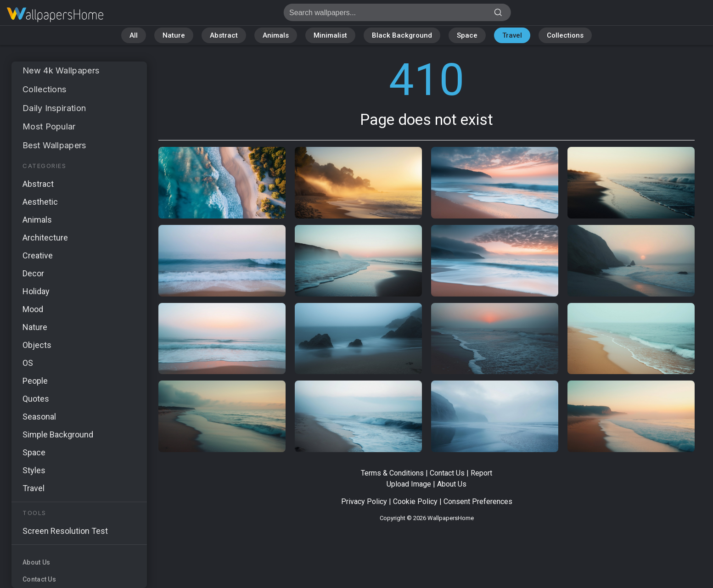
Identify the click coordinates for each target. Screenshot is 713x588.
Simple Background (58, 434)
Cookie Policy (415, 501)
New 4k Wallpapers (61, 70)
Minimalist (330, 35)
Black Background (402, 35)
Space (467, 35)
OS (28, 363)
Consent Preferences (478, 501)
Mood (33, 309)
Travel (512, 35)
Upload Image (409, 484)
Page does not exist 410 (55, 15)
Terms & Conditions (392, 473)
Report (481, 473)
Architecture (45, 238)
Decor (33, 273)
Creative (38, 255)
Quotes (36, 399)
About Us (36, 562)
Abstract (224, 35)
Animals (276, 35)
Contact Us (39, 579)
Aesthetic (40, 202)
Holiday (36, 291)
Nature (174, 35)
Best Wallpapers (54, 145)
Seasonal (39, 417)
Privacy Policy (364, 501)
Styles (34, 470)
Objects (37, 345)
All (134, 35)
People (35, 381)
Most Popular (49, 126)
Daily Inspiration (54, 108)
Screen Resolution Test (65, 531)
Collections (565, 35)
